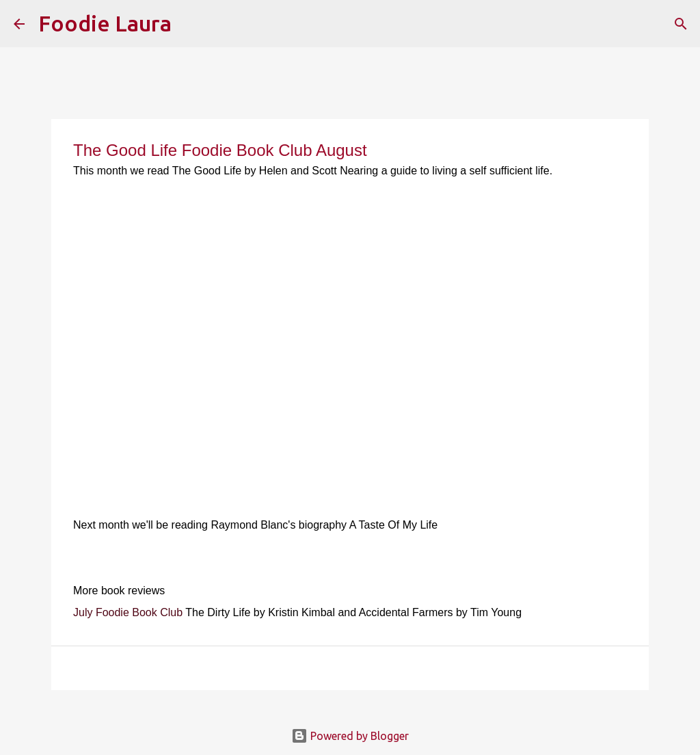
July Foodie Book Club (128, 612)
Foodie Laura (105, 23)
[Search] (191, 24)
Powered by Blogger (350, 736)
